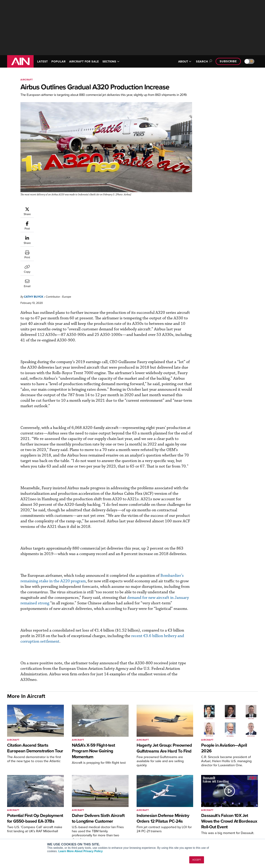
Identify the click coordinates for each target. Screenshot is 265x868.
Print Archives (168, 815)
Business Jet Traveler (69, 830)
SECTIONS (111, 61)
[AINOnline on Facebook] (8, 823)
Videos (164, 830)
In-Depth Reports (170, 825)
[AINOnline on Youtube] (15, 823)
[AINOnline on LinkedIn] (29, 823)
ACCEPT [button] (197, 860)
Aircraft (27, 80)
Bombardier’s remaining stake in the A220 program (91, 526)
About (217, 815)
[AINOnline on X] (22, 823)
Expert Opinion (169, 820)
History (217, 825)
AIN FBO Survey (66, 815)
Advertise (221, 835)
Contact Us (220, 830)
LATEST (43, 61)
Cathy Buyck (55, 209)
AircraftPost (63, 825)
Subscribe (228, 61)
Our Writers (220, 820)
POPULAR (58, 61)
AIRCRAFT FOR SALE (84, 61)
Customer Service (118, 820)
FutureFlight (61, 835)
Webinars (166, 835)
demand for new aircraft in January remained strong (133, 548)
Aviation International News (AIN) (76, 820)
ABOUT (185, 61)
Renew (111, 825)
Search (203, 61)
